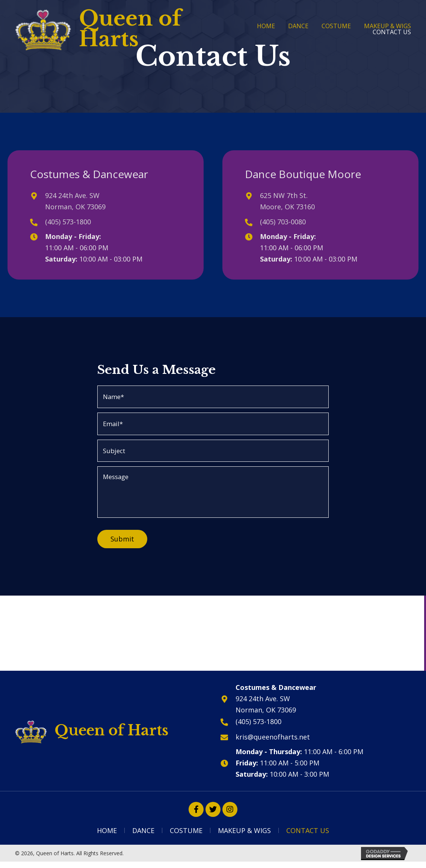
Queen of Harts (130, 29)
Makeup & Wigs (244, 835)
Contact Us (308, 835)
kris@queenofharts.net (273, 741)
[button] (196, 814)
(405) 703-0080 (283, 222)
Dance (143, 835)
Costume (186, 835)
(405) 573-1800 (68, 222)
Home (107, 835)
